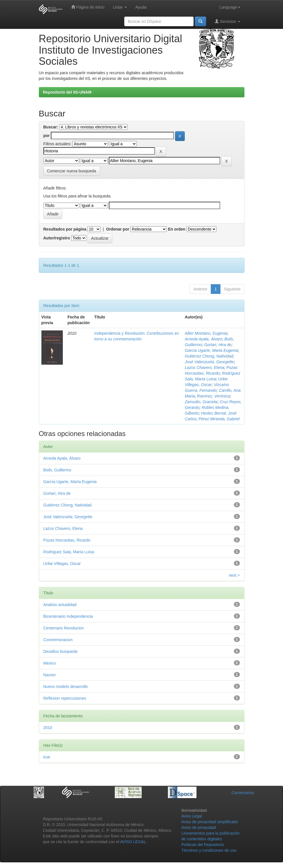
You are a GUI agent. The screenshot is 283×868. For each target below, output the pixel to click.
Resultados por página (65, 229)
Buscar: (51, 127)
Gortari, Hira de (218, 345)
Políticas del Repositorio (203, 845)
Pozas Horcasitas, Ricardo (67, 540)
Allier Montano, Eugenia (206, 333)
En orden (177, 229)
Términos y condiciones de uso (209, 850)
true (47, 757)
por (47, 136)
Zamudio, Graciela (201, 402)
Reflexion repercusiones (65, 698)
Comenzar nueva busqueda (72, 171)
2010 (48, 728)
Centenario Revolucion (64, 628)
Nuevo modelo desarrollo (66, 687)
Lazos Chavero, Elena (204, 368)
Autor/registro (57, 238)
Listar (120, 7)
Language (230, 7)
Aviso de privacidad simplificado (210, 822)
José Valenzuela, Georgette (209, 362)
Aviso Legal (192, 816)
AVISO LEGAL (133, 842)
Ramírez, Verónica (213, 396)
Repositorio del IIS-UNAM (67, 92)
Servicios (227, 21)
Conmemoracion (58, 640)
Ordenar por (118, 229)
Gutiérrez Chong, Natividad (209, 356)
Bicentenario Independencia (68, 616)
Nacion (50, 675)
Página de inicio (88, 7)
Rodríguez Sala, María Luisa (69, 552)
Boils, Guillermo (57, 470)
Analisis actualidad (60, 605)
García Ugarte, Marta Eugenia (211, 350)
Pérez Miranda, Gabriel (219, 419)
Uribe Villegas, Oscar (62, 564)
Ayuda (141, 7)
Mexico (50, 663)
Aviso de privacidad (199, 827)
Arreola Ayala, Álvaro (203, 339)
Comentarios (243, 793)
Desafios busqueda (61, 651)
